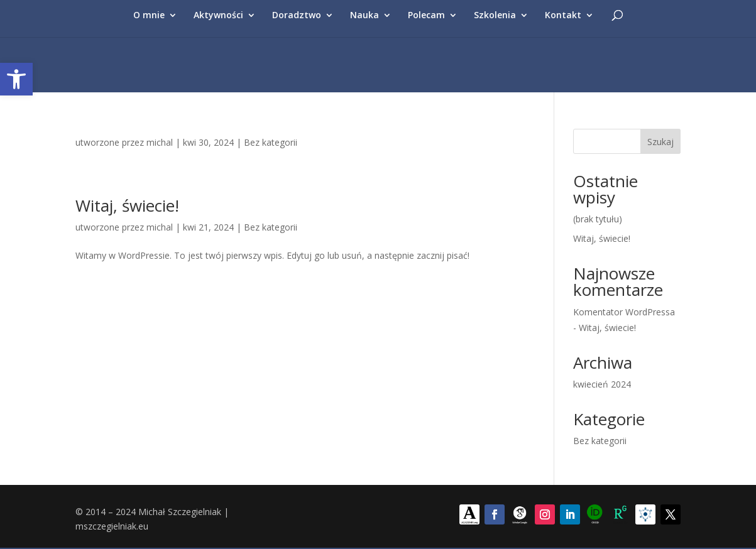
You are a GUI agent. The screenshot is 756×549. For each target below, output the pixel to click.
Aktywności (218, 16)
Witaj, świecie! (127, 205)
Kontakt (563, 16)
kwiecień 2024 (602, 384)
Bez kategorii (271, 142)
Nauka (364, 16)
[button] (16, 79)
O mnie (149, 16)
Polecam (426, 16)
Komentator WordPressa (624, 312)
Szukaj (660, 142)
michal (160, 142)
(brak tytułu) (598, 219)
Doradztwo (297, 16)
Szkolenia (495, 16)
